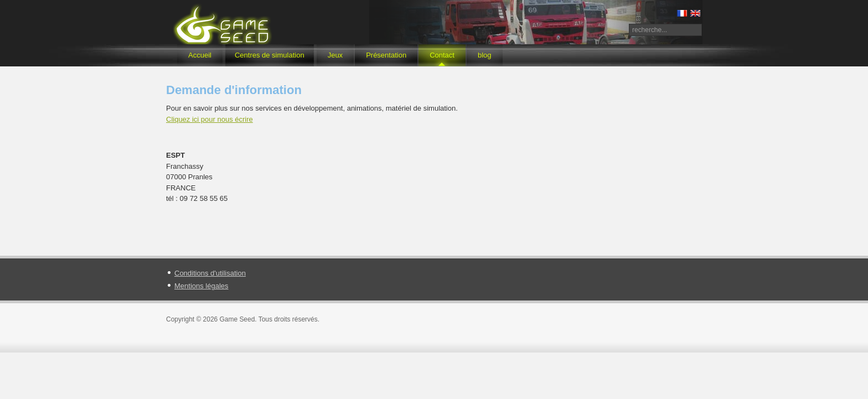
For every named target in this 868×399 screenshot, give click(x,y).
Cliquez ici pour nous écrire (210, 119)
